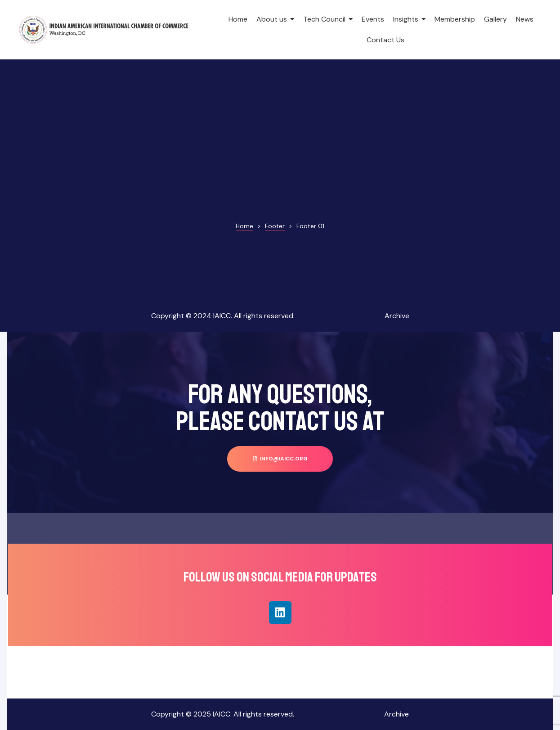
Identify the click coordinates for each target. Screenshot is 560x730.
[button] (280, 459)
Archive (397, 316)
